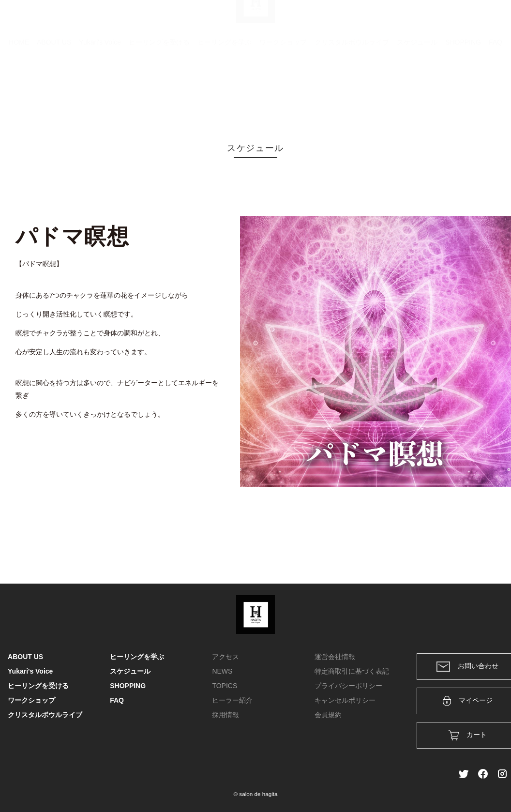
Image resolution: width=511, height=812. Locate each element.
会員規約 (328, 715)
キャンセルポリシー (345, 700)
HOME (19, 90)
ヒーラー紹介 (232, 700)
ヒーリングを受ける (159, 90)
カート (398, 20)
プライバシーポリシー (348, 686)
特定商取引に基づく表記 (352, 671)
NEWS (222, 671)
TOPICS (225, 686)
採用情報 (225, 715)
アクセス (225, 657)
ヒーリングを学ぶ (225, 90)
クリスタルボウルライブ (352, 90)
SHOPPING (463, 90)
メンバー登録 (486, 20)
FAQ (496, 90)
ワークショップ (283, 90)
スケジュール (417, 90)
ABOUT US (54, 90)
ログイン (437, 20)
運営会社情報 (335, 657)
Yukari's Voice (100, 90)
